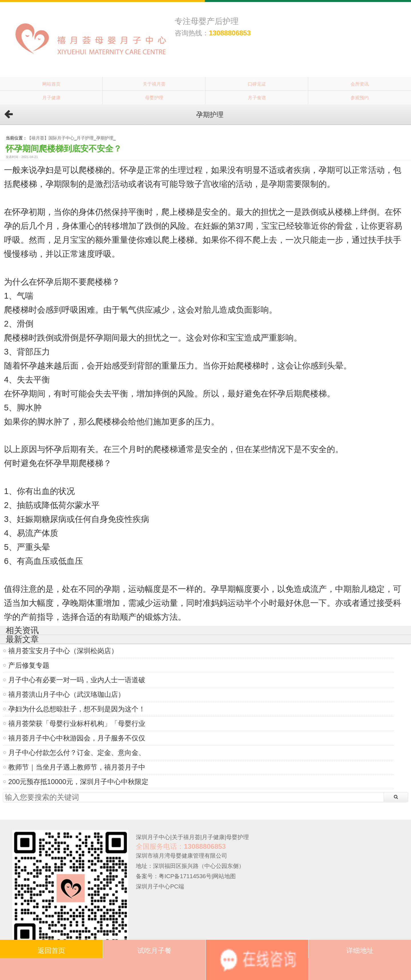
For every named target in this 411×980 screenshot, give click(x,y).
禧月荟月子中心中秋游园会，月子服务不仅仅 (77, 738)
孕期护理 (105, 138)
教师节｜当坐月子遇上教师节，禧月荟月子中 (77, 767)
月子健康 (51, 98)
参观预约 (360, 98)
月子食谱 (257, 98)
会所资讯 (360, 84)
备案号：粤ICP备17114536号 (174, 876)
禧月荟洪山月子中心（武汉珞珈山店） (67, 694)
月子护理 (85, 138)
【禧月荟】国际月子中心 (51, 138)
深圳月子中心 (153, 837)
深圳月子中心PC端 (160, 886)
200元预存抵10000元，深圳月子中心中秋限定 (78, 782)
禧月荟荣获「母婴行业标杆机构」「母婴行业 (77, 723)
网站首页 (51, 84)
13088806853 (230, 33)
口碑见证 (257, 84)
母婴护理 (154, 98)
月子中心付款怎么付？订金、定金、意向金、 (77, 753)
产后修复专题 (29, 665)
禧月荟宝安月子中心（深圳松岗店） (63, 651)
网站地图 (224, 876)
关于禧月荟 (154, 84)
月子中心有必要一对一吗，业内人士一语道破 (77, 680)
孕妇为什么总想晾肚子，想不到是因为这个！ (77, 709)
